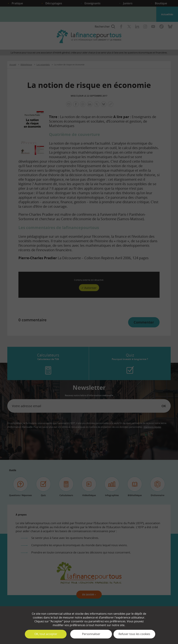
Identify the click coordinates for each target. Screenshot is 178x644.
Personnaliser (91, 634)
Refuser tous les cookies (134, 634)
